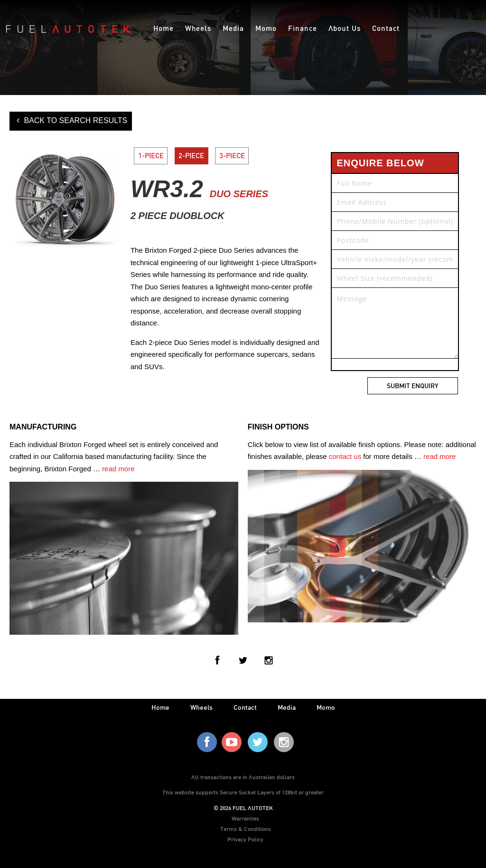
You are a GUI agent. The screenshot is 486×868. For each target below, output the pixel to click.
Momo (266, 28)
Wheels (198, 28)
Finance (303, 28)
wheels (201, 707)
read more (118, 469)
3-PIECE (233, 156)
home (160, 707)
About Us (345, 28)
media (287, 707)
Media (233, 28)
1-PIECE (151, 156)
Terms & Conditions (246, 829)
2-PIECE (192, 156)
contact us (345, 456)
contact (245, 707)
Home (164, 28)
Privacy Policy (245, 839)
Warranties (245, 818)
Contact (386, 28)
